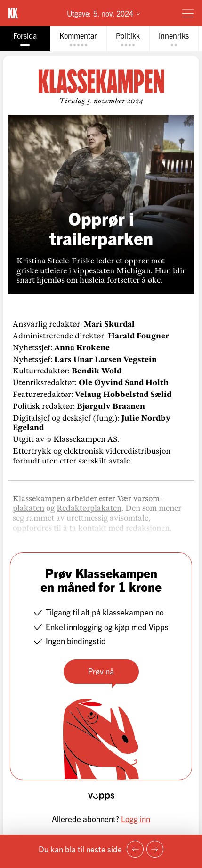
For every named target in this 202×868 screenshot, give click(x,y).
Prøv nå (101, 671)
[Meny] (188, 13)
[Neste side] (155, 849)
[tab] (25, 39)
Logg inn (136, 819)
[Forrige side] (135, 849)
